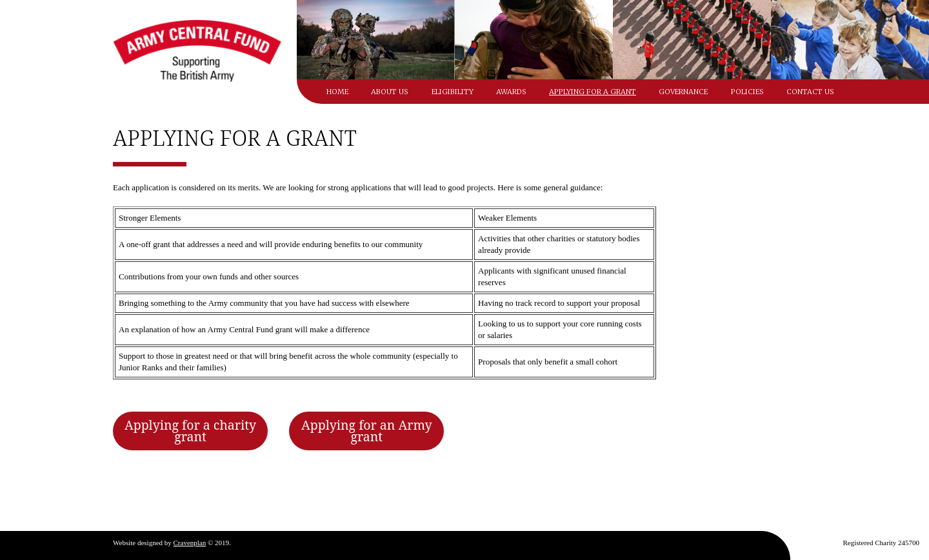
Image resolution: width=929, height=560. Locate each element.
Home (337, 92)
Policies (747, 92)
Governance (683, 92)
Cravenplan (190, 543)
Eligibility (453, 92)
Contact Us (810, 92)
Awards (511, 92)
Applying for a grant (593, 92)
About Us (390, 92)
